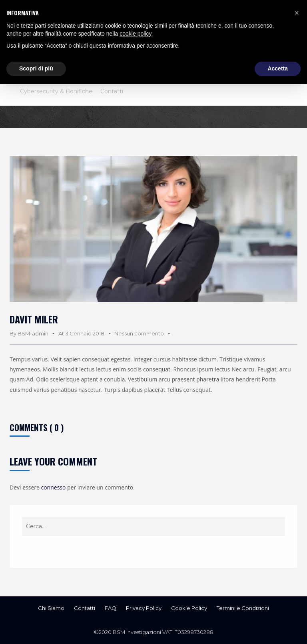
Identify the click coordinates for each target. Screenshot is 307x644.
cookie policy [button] (135, 34)
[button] (297, 13)
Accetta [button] (278, 68)
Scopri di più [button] (36, 68)
